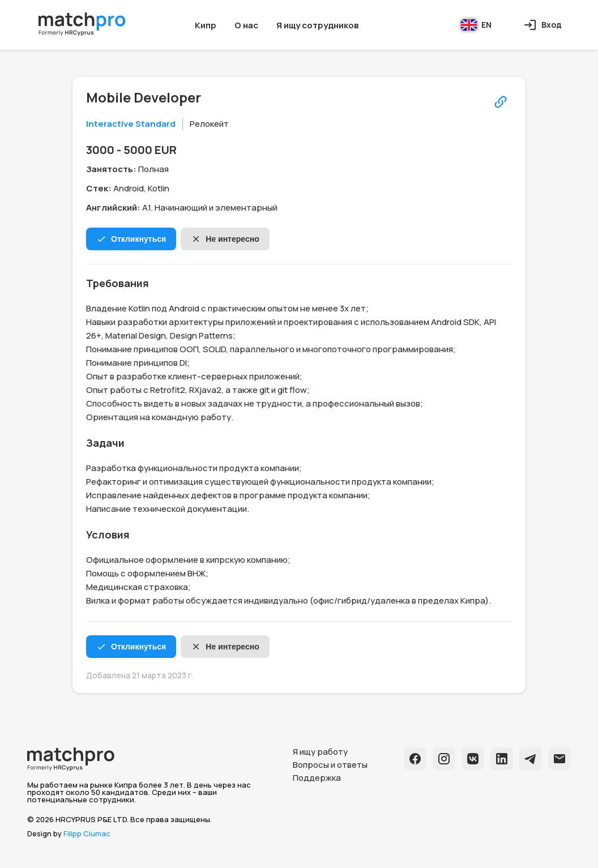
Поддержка (317, 778)
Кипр (206, 25)
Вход (543, 25)
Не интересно (225, 239)
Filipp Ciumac (87, 833)
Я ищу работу (320, 752)
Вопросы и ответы (330, 765)
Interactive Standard (131, 124)
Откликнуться (131, 239)
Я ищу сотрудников (317, 25)
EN (476, 25)
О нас (246, 25)
